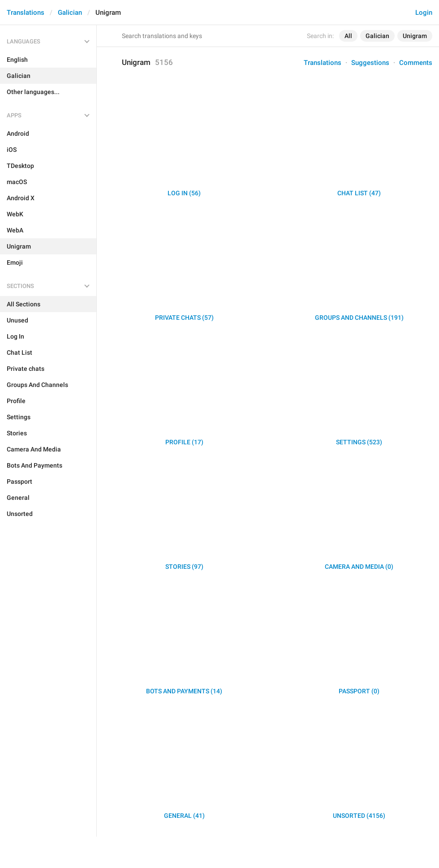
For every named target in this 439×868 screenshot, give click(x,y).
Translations (26, 13)
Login (424, 13)
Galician (70, 13)
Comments (416, 63)
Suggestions (370, 63)
